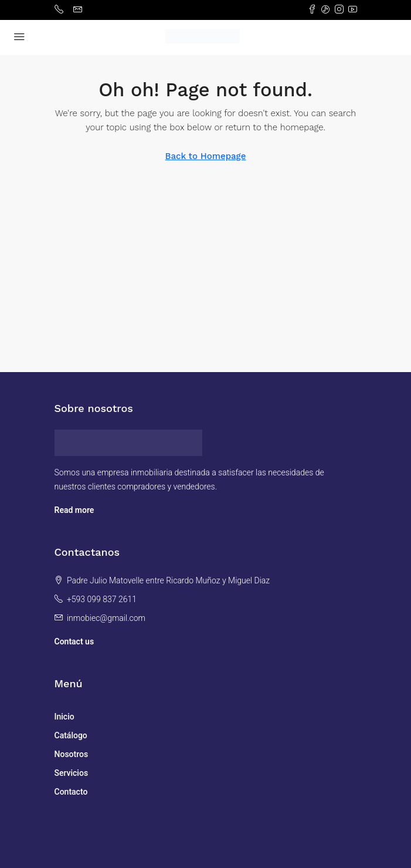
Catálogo (71, 735)
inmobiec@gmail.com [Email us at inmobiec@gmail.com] (106, 618)
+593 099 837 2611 (102, 599)
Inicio (64, 717)
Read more (74, 510)
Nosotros (72, 754)
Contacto (71, 792)
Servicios (72, 773)
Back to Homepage (206, 156)
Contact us (74, 641)
